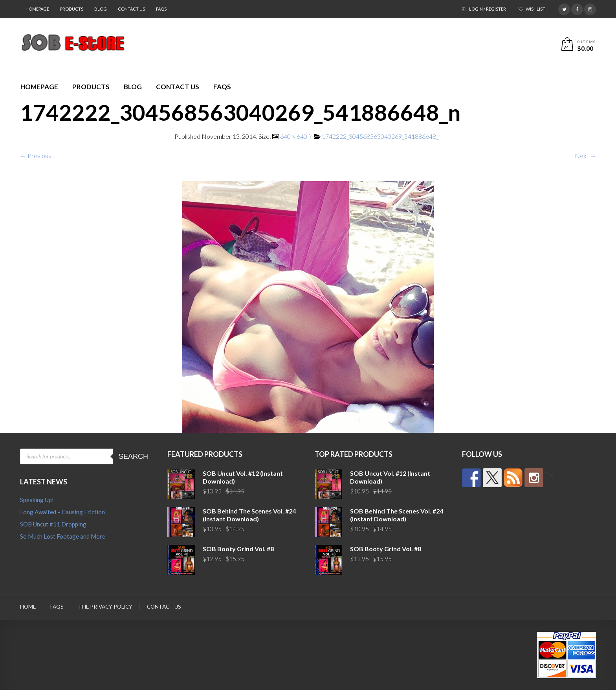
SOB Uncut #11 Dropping (53, 524)
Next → (585, 155)
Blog (101, 9)
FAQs (161, 9)
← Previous (36, 155)
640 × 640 (294, 136)
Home (28, 607)
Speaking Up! (37, 500)
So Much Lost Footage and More (63, 536)
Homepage (37, 9)
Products (72, 9)
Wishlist (535, 9)
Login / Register (488, 9)
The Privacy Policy (105, 607)
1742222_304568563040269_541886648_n (382, 136)
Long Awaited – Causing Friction (62, 512)
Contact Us (131, 9)
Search (133, 456)
